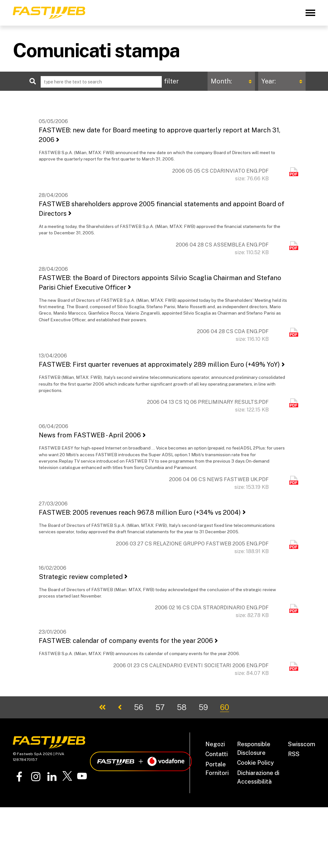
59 (203, 707)
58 (182, 707)
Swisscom (302, 744)
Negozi (215, 744)
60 (225, 707)
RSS (294, 754)
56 (139, 707)
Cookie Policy (255, 763)
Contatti (217, 754)
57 (160, 707)
